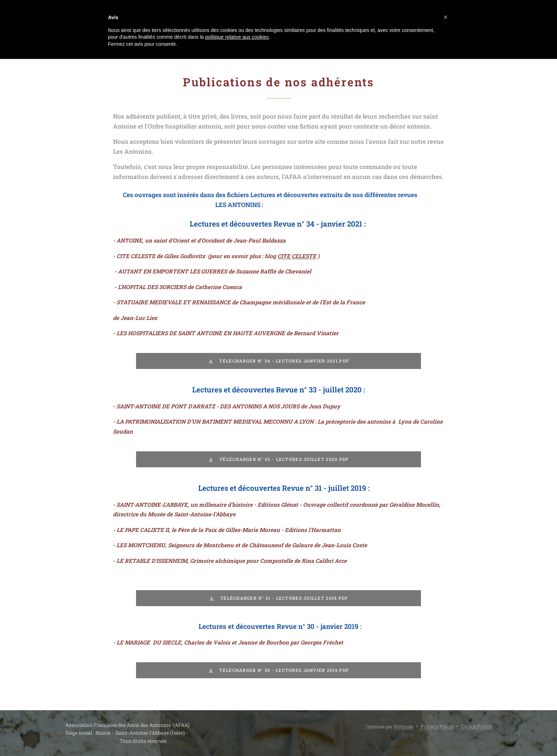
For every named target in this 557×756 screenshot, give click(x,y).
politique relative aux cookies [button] (237, 37)
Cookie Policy (476, 726)
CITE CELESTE (297, 256)
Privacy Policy (437, 726)
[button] (445, 17)
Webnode (404, 727)
